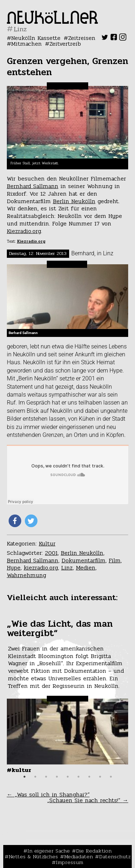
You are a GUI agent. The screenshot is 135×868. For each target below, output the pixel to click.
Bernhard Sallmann (33, 186)
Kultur (47, 543)
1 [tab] (24, 777)
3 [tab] (46, 777)
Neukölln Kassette (36, 38)
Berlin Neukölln (74, 201)
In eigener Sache (49, 851)
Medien (86, 568)
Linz (67, 568)
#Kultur (19, 770)
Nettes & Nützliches (33, 856)
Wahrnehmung (26, 575)
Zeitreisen (82, 38)
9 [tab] (111, 777)
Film (115, 560)
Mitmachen (26, 44)
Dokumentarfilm (84, 560)
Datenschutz (115, 856)
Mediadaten (78, 856)
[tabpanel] (68, 696)
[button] (15, 521)
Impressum (69, 862)
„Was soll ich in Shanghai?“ (48, 794)
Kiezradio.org (24, 231)
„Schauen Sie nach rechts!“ (88, 800)
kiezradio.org (41, 568)
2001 (51, 553)
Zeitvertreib (65, 44)
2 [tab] (35, 777)
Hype (14, 568)
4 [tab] (57, 777)
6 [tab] (78, 777)
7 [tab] (89, 777)
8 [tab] (100, 777)
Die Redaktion (94, 851)
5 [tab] (68, 777)
